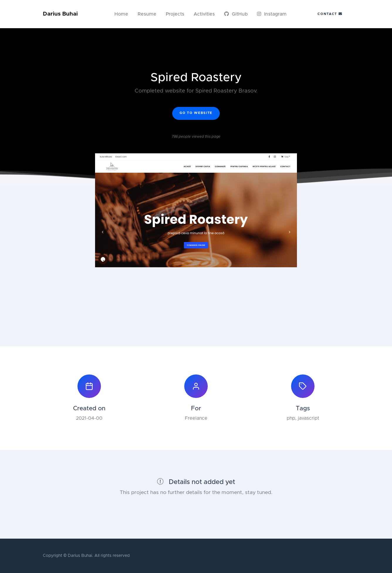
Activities (204, 14)
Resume (147, 14)
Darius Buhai (60, 14)
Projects (175, 14)
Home (121, 14)
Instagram (272, 14)
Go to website (196, 113)
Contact (330, 14)
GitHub (236, 14)
